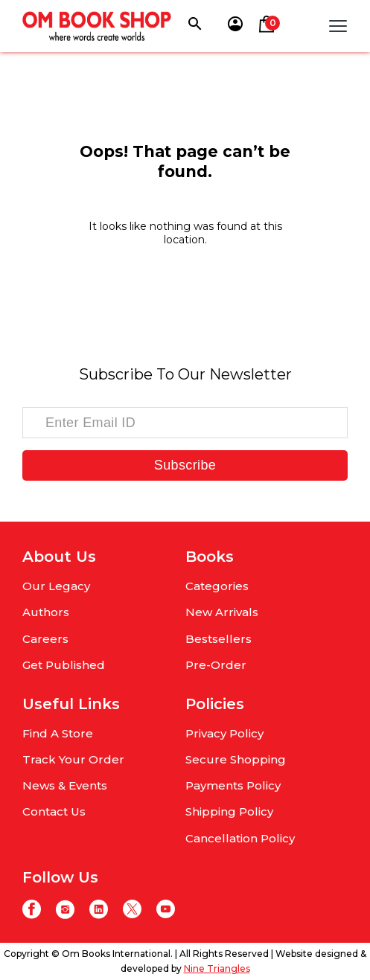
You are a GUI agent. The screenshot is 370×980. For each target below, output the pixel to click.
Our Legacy (56, 586)
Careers (45, 639)
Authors (46, 612)
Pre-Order (216, 665)
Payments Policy (233, 785)
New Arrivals (222, 612)
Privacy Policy (224, 733)
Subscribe (185, 465)
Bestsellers (219, 639)
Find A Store (58, 733)
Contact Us (54, 811)
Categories (217, 586)
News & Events (65, 785)
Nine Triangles (217, 968)
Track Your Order (73, 759)
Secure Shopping (236, 759)
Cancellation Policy (240, 838)
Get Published (64, 665)
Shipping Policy (229, 811)
